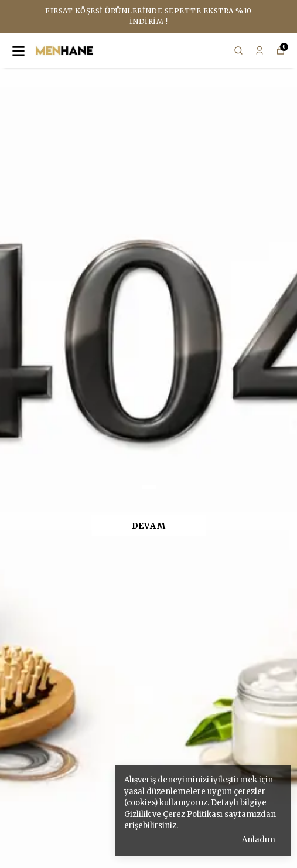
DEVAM (149, 526)
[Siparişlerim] (260, 50)
